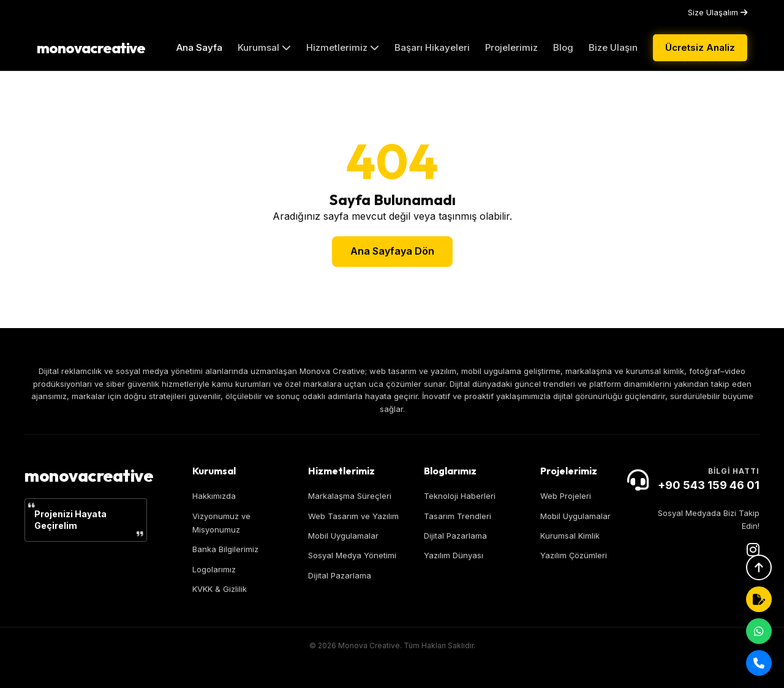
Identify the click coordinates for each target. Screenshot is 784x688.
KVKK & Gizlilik (220, 589)
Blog (563, 47)
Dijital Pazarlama (340, 575)
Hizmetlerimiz (343, 47)
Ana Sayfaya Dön (392, 251)
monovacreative (91, 48)
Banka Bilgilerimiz (225, 549)
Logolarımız (214, 569)
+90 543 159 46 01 (709, 485)
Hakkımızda (214, 496)
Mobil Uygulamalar (343, 536)
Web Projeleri (566, 496)
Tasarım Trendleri (458, 516)
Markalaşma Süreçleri (350, 496)
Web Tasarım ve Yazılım (353, 516)
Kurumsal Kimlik (570, 536)
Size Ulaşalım (718, 12)
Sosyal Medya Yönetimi (352, 555)
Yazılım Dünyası (454, 555)
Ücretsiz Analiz (700, 47)
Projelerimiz (511, 47)
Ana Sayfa (199, 47)
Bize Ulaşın (613, 47)
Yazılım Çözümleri (574, 555)
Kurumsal (264, 47)
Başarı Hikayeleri (432, 47)
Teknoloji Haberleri (460, 496)
